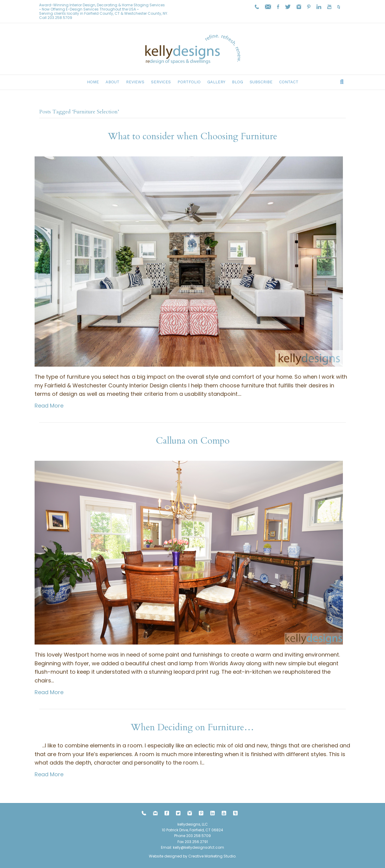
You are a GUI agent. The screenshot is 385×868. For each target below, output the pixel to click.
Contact (289, 82)
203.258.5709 (60, 18)
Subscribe (261, 82)
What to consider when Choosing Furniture (192, 136)
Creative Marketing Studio (212, 856)
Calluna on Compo (193, 441)
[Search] (342, 82)
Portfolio (189, 82)
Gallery (216, 82)
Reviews (135, 82)
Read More (49, 406)
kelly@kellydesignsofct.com (199, 847)
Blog (237, 82)
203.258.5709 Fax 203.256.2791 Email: (186, 841)
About (112, 82)
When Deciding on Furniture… (192, 727)
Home (93, 82)
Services (161, 82)
